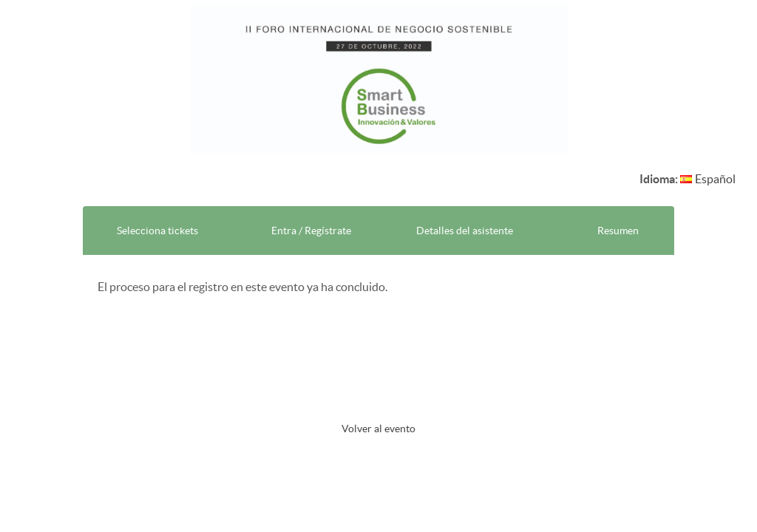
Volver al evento (378, 429)
